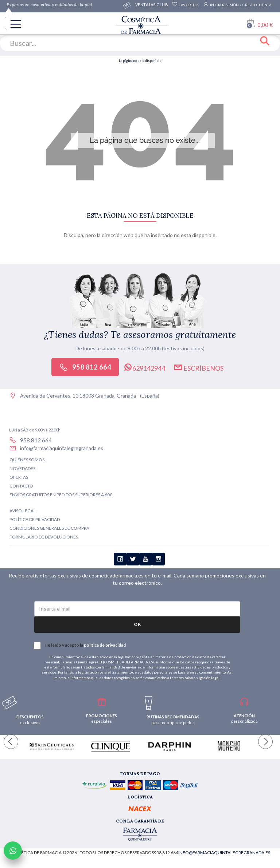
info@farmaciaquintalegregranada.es (62, 448)
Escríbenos (198, 367)
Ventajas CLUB (152, 5)
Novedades (22, 468)
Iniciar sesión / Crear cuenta (238, 4)
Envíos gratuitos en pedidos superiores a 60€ (61, 495)
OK (137, 624)
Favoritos (186, 5)
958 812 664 (85, 367)
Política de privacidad (35, 519)
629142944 (144, 367)
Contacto (21, 486)
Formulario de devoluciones (44, 537)
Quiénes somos (27, 460)
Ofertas (19, 477)
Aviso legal (23, 511)
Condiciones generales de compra (49, 528)
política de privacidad (105, 645)
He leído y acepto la (80, 646)
